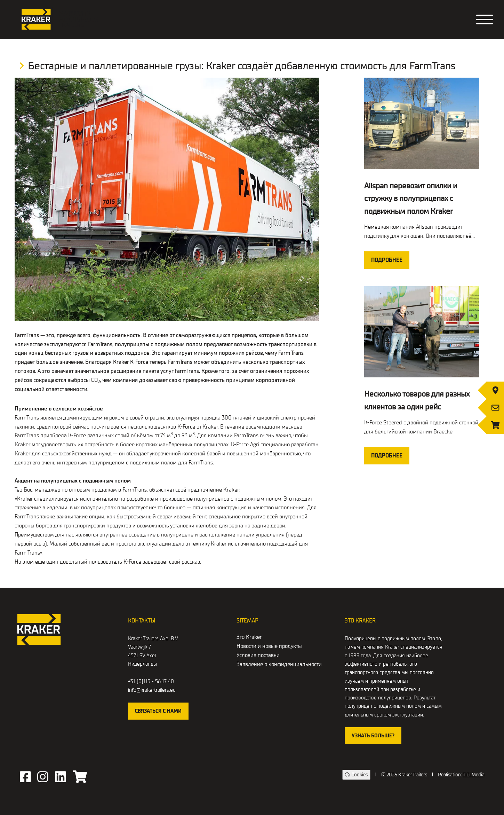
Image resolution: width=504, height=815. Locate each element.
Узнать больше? (373, 736)
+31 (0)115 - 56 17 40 (151, 681)
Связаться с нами (158, 711)
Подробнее (387, 260)
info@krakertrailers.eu (152, 690)
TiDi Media (474, 775)
